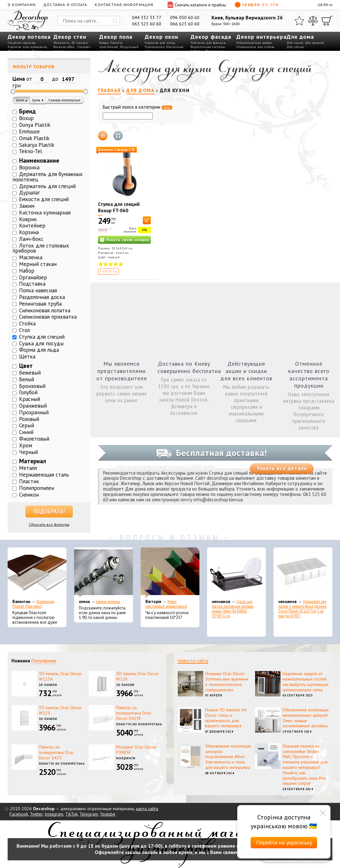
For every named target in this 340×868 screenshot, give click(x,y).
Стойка (27, 323)
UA (320, 5)
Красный (30, 399)
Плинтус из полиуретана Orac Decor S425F (134, 713)
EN (326, 5)
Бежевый (30, 373)
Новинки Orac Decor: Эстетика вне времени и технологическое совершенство (227, 682)
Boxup (26, 118)
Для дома (300, 37)
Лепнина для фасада (208, 43)
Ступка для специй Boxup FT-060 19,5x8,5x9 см (119, 210)
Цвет (26, 366)
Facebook (19, 814)
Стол (24, 330)
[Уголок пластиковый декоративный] (170, 573)
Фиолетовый (34, 439)
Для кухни (295, 43)
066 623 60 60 (185, 24)
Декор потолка (29, 37)
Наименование (39, 160)
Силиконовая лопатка (45, 310)
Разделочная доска (42, 297)
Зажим (27, 206)
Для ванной (315, 43)
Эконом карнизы (108, 602)
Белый (27, 379)
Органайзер (33, 277)
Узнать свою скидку (128, 240)
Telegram (89, 814)
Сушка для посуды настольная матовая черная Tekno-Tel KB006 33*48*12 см (233, 609)
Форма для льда (39, 350)
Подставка (32, 284)
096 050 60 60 (185, 17)
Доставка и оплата (65, 5)
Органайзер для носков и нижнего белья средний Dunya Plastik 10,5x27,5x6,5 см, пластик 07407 (302, 609)
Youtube (108, 814)
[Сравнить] (313, 21)
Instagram (54, 814)
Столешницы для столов (255, 47)
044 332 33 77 (147, 17)
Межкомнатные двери (254, 43)
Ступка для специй (42, 337)
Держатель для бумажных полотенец (48, 177)
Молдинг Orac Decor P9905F (136, 750)
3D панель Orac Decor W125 (60, 710)
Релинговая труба (40, 304)
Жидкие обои (64, 47)
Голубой (28, 392)
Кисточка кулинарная (45, 213)
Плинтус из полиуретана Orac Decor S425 (56, 752)
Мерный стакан (38, 264)
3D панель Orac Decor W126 (138, 676)
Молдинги (62, 43)
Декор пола (116, 37)
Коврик (28, 219)
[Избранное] (299, 21)
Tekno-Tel (30, 151)
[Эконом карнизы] (104, 573)
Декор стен (70, 37)
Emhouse (29, 132)
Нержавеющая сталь (44, 475)
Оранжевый (33, 406)
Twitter (36, 814)
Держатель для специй (47, 186)
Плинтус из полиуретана (139, 724)
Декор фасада (211, 37)
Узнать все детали (282, 468)
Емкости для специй (44, 199)
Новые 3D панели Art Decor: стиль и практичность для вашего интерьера (226, 718)
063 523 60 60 (147, 24)
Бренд (28, 111)
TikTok (71, 814)
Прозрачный (34, 412)
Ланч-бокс (31, 239)
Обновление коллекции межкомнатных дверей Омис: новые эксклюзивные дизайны (305, 718)
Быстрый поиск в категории (138, 107)
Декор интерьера (261, 37)
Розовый (29, 419)
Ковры (104, 43)
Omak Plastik (34, 138)
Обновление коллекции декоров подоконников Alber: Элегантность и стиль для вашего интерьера (228, 757)
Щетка (27, 356)
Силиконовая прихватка (48, 317)
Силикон (29, 495)
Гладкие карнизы (22, 43)
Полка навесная (38, 290)
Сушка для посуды (41, 343)
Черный (28, 452)
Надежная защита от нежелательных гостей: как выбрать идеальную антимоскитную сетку (305, 682)
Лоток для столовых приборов (41, 248)
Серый (27, 425)
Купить (109, 271)
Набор (27, 271)
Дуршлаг (30, 193)
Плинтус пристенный (111, 45)
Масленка (31, 257)
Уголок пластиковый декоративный (166, 604)
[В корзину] (147, 220)
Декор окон (161, 37)
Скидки (257, 5)
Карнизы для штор (160, 43)
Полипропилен (37, 488)
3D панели (80, 43)
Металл (28, 468)
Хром (26, 445)
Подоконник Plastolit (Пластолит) (33, 604)
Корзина (29, 232)
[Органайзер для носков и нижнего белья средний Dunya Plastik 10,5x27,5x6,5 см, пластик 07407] (303, 573)
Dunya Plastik (35, 125)
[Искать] (115, 21)
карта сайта (147, 809)
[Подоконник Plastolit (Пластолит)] (37, 573)
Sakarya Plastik (37, 145)
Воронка (29, 167)
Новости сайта (193, 661)
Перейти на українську (284, 842)
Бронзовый (32, 386)
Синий (26, 432)
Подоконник (155, 47)
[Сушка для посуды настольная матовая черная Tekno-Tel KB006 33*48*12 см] (236, 573)
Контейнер (32, 226)
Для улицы (295, 47)
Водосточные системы (208, 47)
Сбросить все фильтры (49, 524)
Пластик (29, 481)
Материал (33, 461)
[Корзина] (327, 21)
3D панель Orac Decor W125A (60, 676)
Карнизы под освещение (27, 47)
